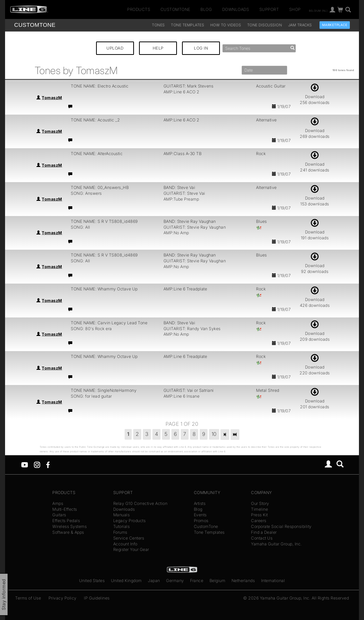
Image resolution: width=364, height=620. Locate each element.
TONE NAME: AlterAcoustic (97, 154)
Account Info (125, 544)
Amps (58, 503)
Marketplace (335, 25)
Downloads (236, 9)
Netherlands (243, 581)
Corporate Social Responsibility (281, 526)
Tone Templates (187, 25)
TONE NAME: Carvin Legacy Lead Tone (109, 323)
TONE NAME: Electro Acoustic (100, 86)
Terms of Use (28, 598)
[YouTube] (25, 464)
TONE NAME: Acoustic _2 (95, 120)
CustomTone (175, 9)
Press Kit (259, 515)
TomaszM (52, 98)
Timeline (259, 509)
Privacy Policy (63, 598)
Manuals (122, 515)
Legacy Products (130, 521)
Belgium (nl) (318, 10)
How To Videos (226, 25)
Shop (295, 9)
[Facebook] (48, 464)
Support (269, 9)
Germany (175, 581)
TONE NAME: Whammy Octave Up (104, 289)
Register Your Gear (131, 549)
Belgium (218, 581)
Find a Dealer (264, 532)
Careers (259, 521)
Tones (158, 25)
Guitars (59, 515)
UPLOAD (115, 48)
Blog (206, 9)
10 (214, 434)
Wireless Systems (70, 526)
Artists (200, 503)
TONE (35, 25)
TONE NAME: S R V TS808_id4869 (104, 221)
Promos (201, 521)
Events (200, 515)
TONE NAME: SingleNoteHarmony (104, 390)
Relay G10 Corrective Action (140, 503)
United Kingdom (126, 581)
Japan (154, 581)
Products (139, 9)
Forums (120, 532)
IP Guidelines (97, 598)
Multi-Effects (65, 509)
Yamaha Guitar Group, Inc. (276, 544)
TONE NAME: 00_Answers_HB (100, 187)
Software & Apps (68, 532)
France (197, 581)
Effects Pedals (66, 521)
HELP (158, 48)
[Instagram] (37, 464)
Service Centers (129, 538)
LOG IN (201, 48)
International (273, 581)
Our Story (260, 503)
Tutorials (122, 526)
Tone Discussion (265, 25)
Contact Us (262, 538)
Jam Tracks (300, 25)
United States (92, 581)
